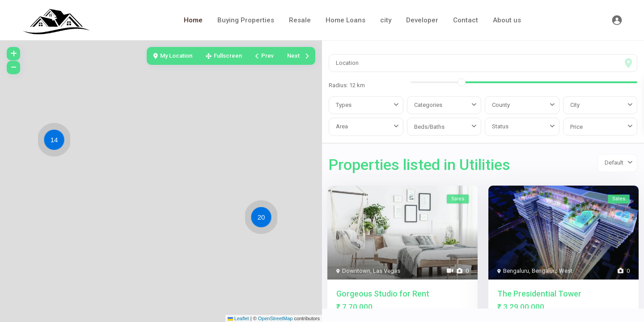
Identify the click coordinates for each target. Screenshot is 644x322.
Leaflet (238, 318)
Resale (300, 20)
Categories (428, 105)
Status (500, 126)
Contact (466, 20)
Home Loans (345, 20)
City (575, 105)
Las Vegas (387, 271)
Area (342, 126)
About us (507, 20)
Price (576, 127)
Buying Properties (246, 20)
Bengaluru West (552, 271)
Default (614, 163)
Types (344, 105)
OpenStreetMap (275, 318)
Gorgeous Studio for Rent (383, 294)
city (386, 20)
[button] (56, 141)
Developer (422, 20)
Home (193, 20)
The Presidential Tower (539, 294)
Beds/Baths (429, 127)
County (501, 105)
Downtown (356, 271)
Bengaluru (516, 271)
